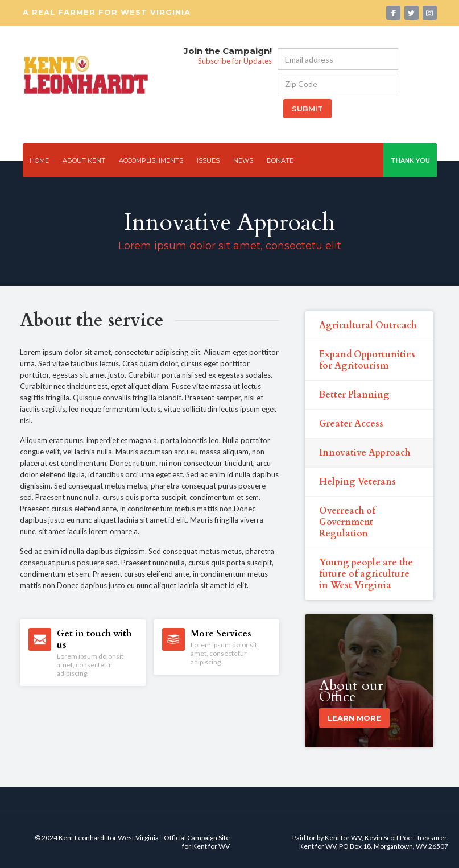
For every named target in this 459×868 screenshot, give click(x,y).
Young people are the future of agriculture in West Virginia (366, 574)
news (243, 160)
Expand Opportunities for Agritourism (367, 360)
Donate (280, 160)
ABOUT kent (84, 160)
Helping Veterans (357, 482)
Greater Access (351, 424)
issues (208, 160)
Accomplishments (151, 160)
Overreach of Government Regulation (347, 522)
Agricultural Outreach (368, 325)
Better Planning (354, 395)
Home (39, 160)
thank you (410, 160)
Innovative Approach (365, 453)
